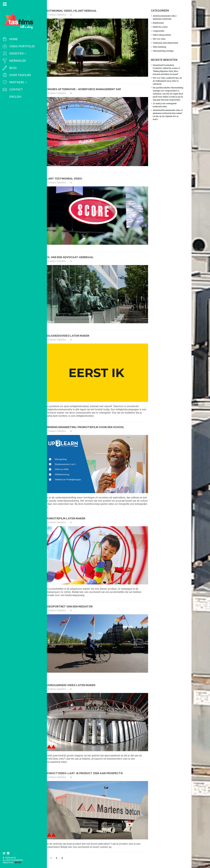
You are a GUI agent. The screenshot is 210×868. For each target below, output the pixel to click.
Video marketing (160, 47)
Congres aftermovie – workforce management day (83, 89)
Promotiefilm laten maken (65, 518)
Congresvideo (159, 31)
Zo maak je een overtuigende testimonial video (165, 105)
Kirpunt (18, 863)
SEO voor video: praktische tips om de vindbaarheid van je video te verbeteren (168, 81)
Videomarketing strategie (164, 51)
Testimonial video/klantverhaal (166, 43)
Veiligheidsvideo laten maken (67, 336)
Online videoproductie (162, 35)
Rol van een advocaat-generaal (70, 257)
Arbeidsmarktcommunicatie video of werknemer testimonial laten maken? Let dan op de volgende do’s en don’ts (168, 115)
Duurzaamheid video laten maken (70, 685)
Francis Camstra (57, 15)
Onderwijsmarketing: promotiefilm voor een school (85, 427)
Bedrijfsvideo (159, 23)
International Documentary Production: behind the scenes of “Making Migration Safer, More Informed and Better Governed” (167, 70)
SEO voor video (160, 39)
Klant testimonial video (64, 178)
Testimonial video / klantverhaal (71, 11)
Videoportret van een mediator (69, 606)
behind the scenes (161, 27)
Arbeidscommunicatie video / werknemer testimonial (165, 17)
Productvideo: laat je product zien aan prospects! (84, 773)
